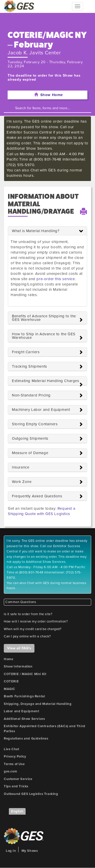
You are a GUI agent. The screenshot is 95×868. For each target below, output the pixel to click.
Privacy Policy (15, 756)
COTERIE (11, 681)
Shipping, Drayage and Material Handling (38, 704)
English (17, 811)
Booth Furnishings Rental (24, 696)
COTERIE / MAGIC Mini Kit (25, 674)
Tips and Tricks (16, 786)
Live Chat (11, 749)
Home (8, 659)
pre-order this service (56, 279)
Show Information (18, 666)
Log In (11, 851)
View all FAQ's (19, 648)
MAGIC (9, 689)
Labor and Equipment (21, 711)
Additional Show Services (24, 719)
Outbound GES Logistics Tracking (31, 794)
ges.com (10, 771)
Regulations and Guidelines (26, 739)
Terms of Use (14, 764)
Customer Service (18, 779)
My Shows (30, 851)
